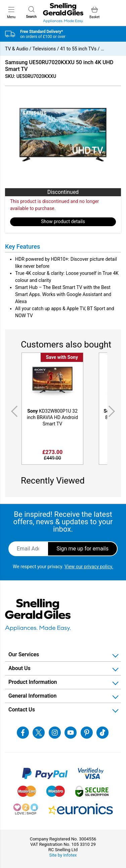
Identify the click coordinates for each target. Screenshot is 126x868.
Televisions (44, 49)
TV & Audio (17, 49)
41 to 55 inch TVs (78, 49)
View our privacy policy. (89, 567)
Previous (13, 411)
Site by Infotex (63, 855)
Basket (94, 13)
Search (31, 12)
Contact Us (22, 710)
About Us (19, 668)
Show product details (63, 221)
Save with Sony (62, 357)
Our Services (24, 654)
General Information (32, 696)
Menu (11, 12)
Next (113, 411)
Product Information (33, 682)
